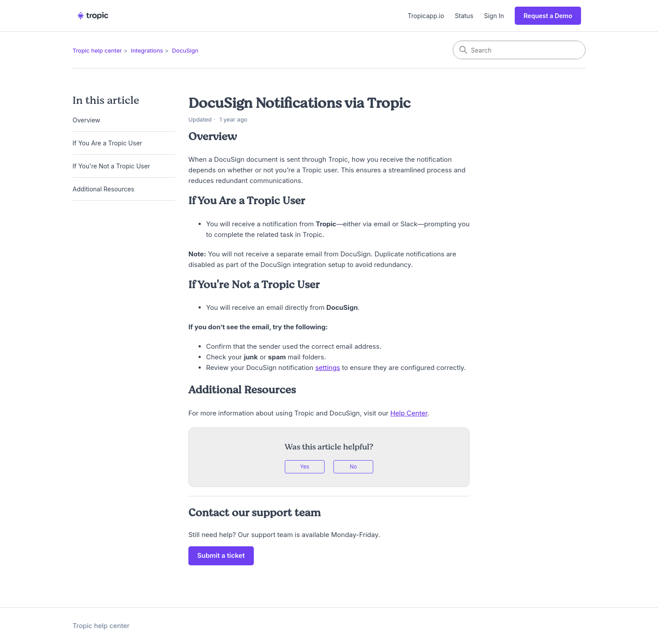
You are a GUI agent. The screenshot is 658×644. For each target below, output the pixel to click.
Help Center (409, 413)
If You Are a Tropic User (107, 143)
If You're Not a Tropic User (111, 166)
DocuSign (185, 50)
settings (328, 368)
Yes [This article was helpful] (305, 467)
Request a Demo (548, 16)
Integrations (147, 50)
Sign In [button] (494, 16)
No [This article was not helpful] (353, 467)
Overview (86, 120)
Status (464, 16)
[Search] (519, 50)
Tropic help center (97, 50)
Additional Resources (103, 189)
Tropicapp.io (426, 16)
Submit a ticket (221, 555)
